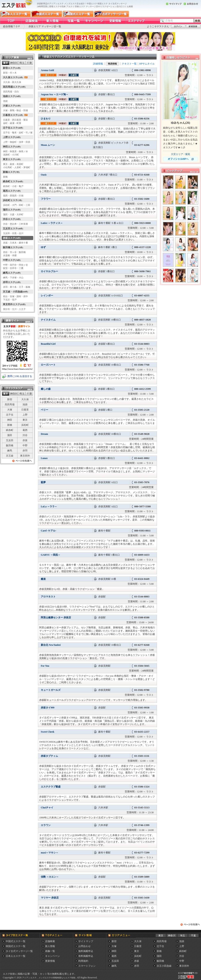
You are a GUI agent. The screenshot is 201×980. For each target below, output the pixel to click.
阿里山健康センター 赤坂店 (56, 617)
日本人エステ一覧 (16, 956)
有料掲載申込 (86, 956)
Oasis (44, 175)
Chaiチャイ (47, 808)
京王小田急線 (164, 966)
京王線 (10, 456)
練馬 (10, 451)
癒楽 (43, 579)
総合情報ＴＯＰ (12, 26)
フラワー (46, 199)
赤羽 (25, 451)
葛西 (25, 430)
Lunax (44, 458)
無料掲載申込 (86, 951)
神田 (10, 420)
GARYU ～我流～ (51, 555)
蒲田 (10, 435)
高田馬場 (10, 404)
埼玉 (183, 936)
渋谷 (25, 435)
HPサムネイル (147, 64)
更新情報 (50, 961)
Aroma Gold (47, 70)
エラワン (46, 825)
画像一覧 (50, 951)
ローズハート (48, 365)
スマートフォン (87, 966)
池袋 (25, 404)
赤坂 (25, 440)
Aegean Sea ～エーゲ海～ (55, 94)
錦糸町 (10, 430)
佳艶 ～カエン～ (50, 877)
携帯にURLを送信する (20, 376)
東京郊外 (25, 456)
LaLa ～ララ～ (49, 506)
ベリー (45, 410)
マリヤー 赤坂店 (50, 898)
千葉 (193, 936)
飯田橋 (10, 445)
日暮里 (25, 410)
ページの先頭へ (22, 462)
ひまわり (46, 119)
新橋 (10, 425)
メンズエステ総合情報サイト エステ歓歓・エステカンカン (189, 979)
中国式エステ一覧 (16, 941)
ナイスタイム (48, 320)
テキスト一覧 (129, 64)
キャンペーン (53, 956)
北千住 (10, 415)
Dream (44, 434)
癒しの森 (46, 389)
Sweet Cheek (48, 732)
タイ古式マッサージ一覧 (19, 951)
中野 (25, 445)
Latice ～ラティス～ (52, 223)
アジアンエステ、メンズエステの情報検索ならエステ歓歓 (49, 978)
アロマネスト (48, 597)
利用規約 (83, 961)
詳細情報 (98, 64)
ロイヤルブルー (49, 271)
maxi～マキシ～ (50, 853)
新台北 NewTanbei (51, 645)
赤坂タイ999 (48, 708)
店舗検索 (50, 941)
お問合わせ (85, 946)
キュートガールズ (51, 690)
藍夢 (43, 482)
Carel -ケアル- (49, 531)
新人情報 (50, 946)
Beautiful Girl (48, 344)
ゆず (43, 247)
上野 (25, 415)
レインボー (47, 296)
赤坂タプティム (49, 756)
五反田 (10, 440)
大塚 (10, 410)
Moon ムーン (48, 145)
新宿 (10, 399)
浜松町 (25, 425)
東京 (25, 420)
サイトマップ (86, 941)
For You (45, 666)
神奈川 (172, 936)
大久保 (25, 399)
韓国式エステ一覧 (16, 946)
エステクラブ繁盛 (51, 787)
